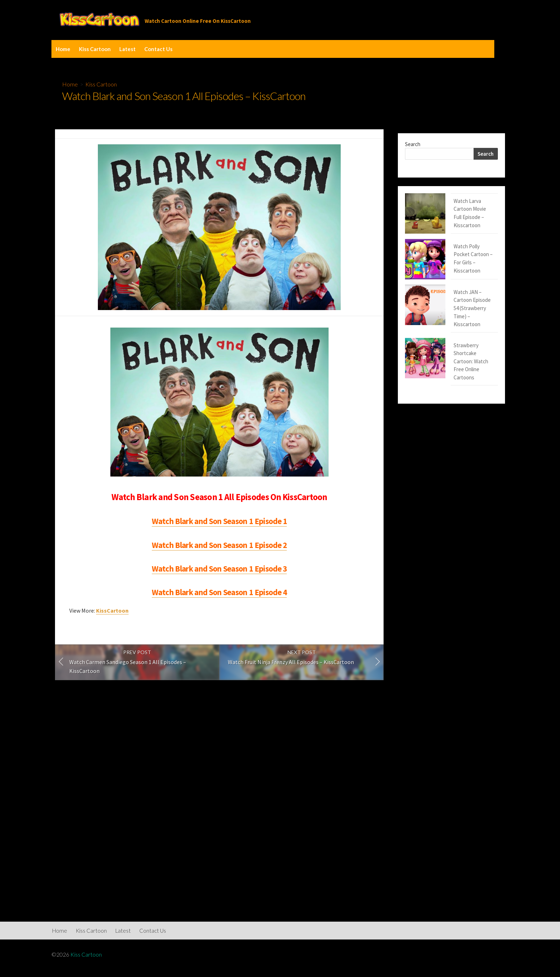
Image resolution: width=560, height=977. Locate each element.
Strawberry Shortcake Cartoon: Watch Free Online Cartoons (448, 292)
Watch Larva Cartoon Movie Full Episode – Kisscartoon (448, 205)
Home (63, 49)
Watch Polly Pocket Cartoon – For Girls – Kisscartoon (451, 234)
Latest (127, 49)
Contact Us (158, 49)
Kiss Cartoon (95, 49)
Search (413, 144)
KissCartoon (112, 610)
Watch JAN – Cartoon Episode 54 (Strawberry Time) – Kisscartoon (449, 263)
